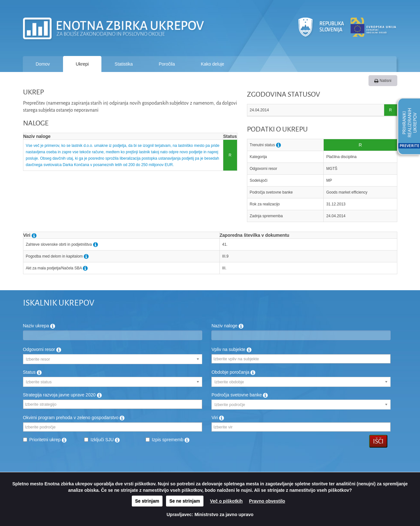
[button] (407, 127)
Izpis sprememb (171, 440)
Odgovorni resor (42, 349)
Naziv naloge (227, 326)
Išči (378, 441)
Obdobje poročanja (233, 372)
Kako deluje (213, 64)
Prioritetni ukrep (48, 440)
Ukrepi (82, 64)
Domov (43, 64)
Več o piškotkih (226, 501)
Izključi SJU (105, 440)
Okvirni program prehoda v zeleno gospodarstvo (74, 418)
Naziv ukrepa (39, 326)
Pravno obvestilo (267, 501)
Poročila (167, 64)
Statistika (124, 64)
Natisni (383, 81)
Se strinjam (147, 501)
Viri (218, 418)
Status (32, 372)
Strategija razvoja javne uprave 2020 (62, 395)
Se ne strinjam (185, 501)
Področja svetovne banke (240, 395)
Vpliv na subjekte (231, 349)
